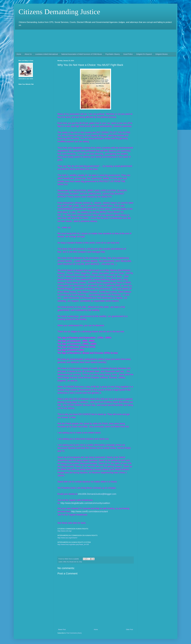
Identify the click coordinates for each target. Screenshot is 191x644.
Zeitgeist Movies (161, 54)
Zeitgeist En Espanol (144, 54)
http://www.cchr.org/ (64, 531)
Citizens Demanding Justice (59, 12)
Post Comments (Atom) (74, 633)
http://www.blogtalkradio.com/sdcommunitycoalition (85, 503)
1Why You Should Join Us (71, 562)
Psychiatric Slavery (113, 54)
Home (19, 54)
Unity (80, 562)
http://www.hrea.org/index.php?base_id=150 (73, 544)
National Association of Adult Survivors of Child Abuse (82, 54)
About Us (28, 54)
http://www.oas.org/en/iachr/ (67, 538)
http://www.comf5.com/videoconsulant (89, 512)
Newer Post (62, 630)
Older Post (129, 630)
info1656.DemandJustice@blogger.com (97, 494)
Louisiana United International (46, 54)
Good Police (128, 54)
